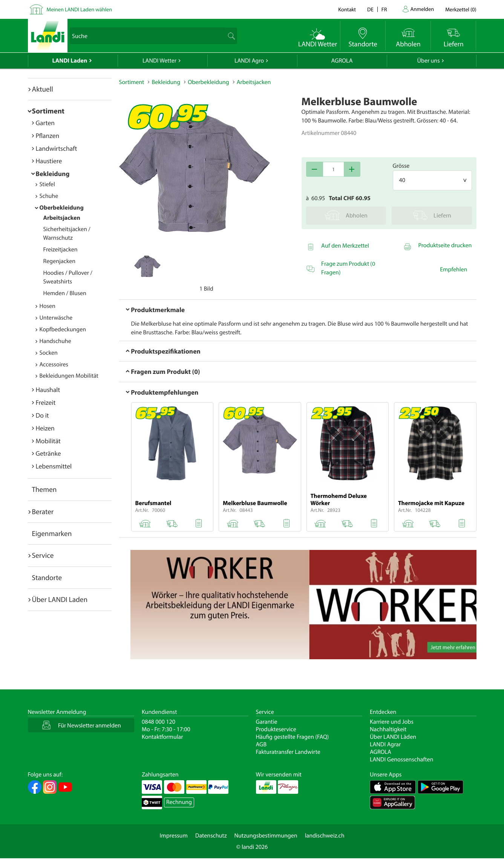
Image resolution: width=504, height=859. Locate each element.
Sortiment (48, 111)
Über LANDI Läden (393, 737)
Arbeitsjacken (62, 218)
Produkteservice (276, 729)
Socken (49, 353)
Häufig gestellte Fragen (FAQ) (293, 737)
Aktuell (43, 89)
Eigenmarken (52, 533)
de (370, 9)
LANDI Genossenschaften (401, 759)
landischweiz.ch (325, 836)
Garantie (267, 722)
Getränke (48, 453)
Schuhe (49, 196)
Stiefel (47, 184)
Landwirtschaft (57, 148)
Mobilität (48, 441)
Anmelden (422, 9)
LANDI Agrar (385, 744)
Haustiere (49, 161)
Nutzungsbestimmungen (266, 836)
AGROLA (342, 61)
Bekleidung (53, 174)
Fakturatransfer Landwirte (288, 752)
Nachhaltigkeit (388, 729)
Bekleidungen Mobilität (69, 376)
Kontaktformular (162, 737)
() (461, 9)
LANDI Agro (249, 61)
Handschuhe (55, 341)
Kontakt (347, 9)
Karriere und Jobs (392, 722)
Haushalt (48, 390)
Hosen (47, 306)
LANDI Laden (70, 61)
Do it (42, 415)
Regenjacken (60, 261)
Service (43, 555)
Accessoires (54, 364)
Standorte (47, 577)
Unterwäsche (56, 318)
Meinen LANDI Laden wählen (80, 9)
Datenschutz (211, 836)
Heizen (45, 428)
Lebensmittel (54, 466)
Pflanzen (48, 136)
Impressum (173, 836)
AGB (261, 744)
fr (384, 9)
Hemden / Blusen (65, 293)
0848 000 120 (159, 722)
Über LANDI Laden (60, 599)
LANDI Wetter (159, 61)
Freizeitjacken (61, 250)
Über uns (428, 61)
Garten (45, 123)
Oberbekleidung (62, 208)
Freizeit (46, 402)
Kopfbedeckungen (63, 329)
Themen (44, 489)
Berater (43, 511)
